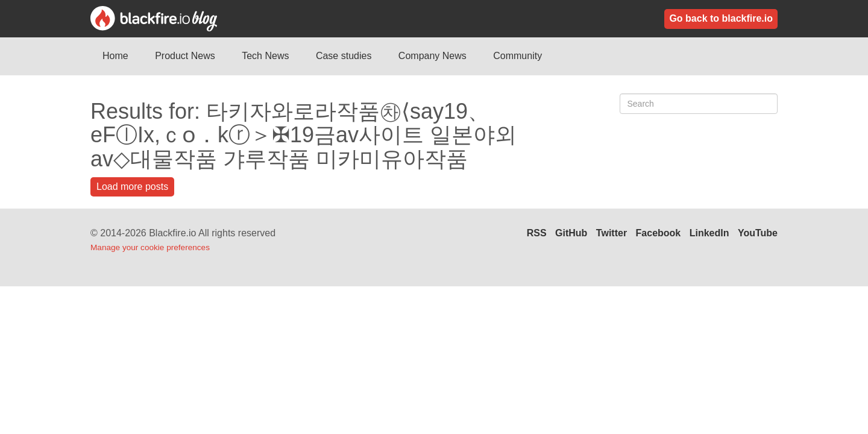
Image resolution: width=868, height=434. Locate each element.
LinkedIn (709, 233)
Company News (432, 56)
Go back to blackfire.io (721, 18)
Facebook (659, 233)
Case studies (344, 56)
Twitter (612, 233)
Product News (185, 56)
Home (115, 56)
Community (517, 56)
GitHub (571, 233)
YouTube (758, 233)
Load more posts (132, 187)
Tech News (265, 56)
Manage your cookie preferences (150, 247)
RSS (537, 233)
